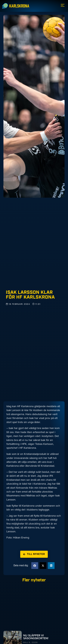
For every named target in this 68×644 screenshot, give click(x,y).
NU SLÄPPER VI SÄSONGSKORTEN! (36, 637)
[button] (35, 566)
